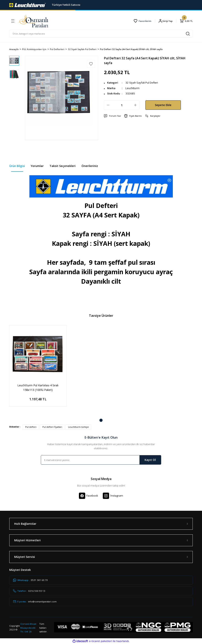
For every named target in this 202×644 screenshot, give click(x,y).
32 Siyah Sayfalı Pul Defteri (142, 83)
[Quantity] (122, 105)
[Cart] (186, 21)
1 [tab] (101, 420)
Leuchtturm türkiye (78, 427)
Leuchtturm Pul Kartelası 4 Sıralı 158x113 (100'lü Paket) (38, 387)
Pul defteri (31, 427)
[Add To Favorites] (91, 64)
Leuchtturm (132, 88)
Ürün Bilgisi (17, 166)
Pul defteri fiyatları (52, 427)
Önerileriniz (90, 166)
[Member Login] (166, 21)
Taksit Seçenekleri (63, 166)
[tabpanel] (38, 369)
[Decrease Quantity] (108, 105)
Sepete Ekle (163, 105)
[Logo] (28, 5)
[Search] (101, 34)
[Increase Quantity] (135, 105)
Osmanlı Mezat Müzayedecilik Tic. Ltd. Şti (28, 628)
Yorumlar (37, 166)
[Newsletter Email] (101, 460)
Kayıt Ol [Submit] (150, 460)
